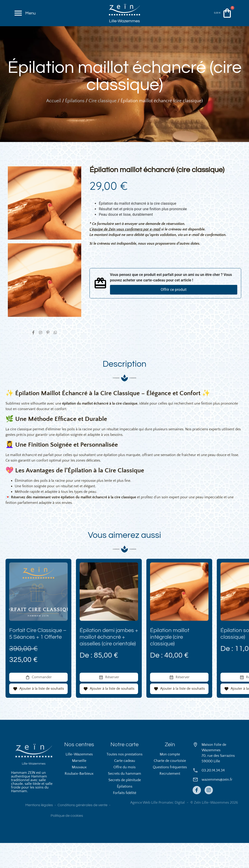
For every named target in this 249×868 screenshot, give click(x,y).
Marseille (79, 786)
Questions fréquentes (170, 792)
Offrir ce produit (174, 310)
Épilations (75, 121)
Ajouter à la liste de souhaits (42, 714)
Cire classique (103, 121)
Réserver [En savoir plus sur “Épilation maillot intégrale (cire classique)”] (183, 702)
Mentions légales (39, 830)
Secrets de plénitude (125, 805)
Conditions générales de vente (83, 830)
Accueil (54, 121)
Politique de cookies (67, 841)
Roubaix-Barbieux (79, 799)
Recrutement (170, 799)
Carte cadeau (125, 786)
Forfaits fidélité (125, 818)
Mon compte (170, 779)
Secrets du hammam (124, 799)
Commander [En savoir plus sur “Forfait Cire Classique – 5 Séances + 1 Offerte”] (42, 702)
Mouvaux (79, 792)
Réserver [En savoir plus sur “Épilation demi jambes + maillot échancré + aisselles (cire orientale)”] (112, 702)
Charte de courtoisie (170, 786)
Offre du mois (124, 792)
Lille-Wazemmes (124, 30)
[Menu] (19, 18)
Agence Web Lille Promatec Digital (158, 828)
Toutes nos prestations (124, 779)
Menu (32, 18)
